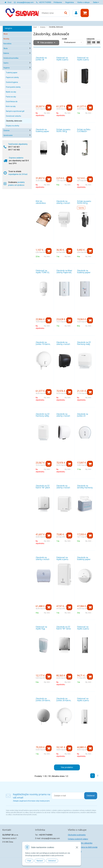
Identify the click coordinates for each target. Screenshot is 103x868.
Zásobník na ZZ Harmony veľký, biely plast (43, 416)
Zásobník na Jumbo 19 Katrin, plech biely (43, 344)
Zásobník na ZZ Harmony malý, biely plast (84, 344)
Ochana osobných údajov (78, 839)
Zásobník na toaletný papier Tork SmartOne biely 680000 (84, 560)
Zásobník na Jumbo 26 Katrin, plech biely (64, 700)
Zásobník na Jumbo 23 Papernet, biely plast (84, 417)
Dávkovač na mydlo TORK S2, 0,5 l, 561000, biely (44, 272)
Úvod (9, 2)
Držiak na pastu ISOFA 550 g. (84, 202)
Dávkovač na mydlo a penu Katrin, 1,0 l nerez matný (85, 630)
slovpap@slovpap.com (25, 2)
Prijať (29, 861)
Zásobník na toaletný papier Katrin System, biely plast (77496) (44, 132)
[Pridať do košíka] (49, 108)
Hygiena (43, 27)
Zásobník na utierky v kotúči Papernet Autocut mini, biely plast (44, 560)
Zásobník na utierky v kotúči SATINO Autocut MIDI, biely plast (64, 204)
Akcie (6, 34)
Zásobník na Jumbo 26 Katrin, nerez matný (43, 700)
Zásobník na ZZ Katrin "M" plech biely (43, 488)
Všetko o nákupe (83, 2)
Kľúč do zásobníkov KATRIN (41, 203)
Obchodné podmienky (77, 835)
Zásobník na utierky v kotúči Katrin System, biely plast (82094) (64, 417)
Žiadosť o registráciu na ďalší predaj (83, 847)
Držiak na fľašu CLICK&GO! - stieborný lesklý (84, 131)
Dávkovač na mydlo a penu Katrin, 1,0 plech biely (84, 701)
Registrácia (70, 2)
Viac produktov (67, 767)
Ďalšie (96, 2)
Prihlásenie (58, 2)
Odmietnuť (52, 861)
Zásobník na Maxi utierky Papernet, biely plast (64, 272)
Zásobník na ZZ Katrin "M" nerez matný (64, 629)
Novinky (6, 39)
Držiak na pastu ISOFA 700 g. (63, 130)
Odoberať (91, 796)
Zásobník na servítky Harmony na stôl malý (85, 488)
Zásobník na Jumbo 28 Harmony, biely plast (42, 61)
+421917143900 (45, 2)
